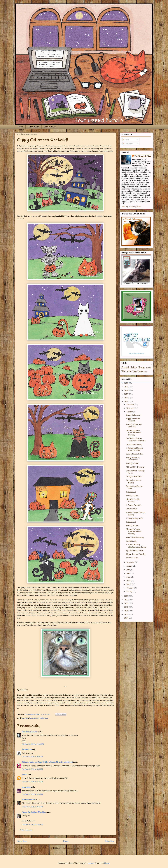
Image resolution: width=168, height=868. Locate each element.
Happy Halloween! (133, 415)
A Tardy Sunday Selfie (135, 518)
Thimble (127, 371)
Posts (126, 140)
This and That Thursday (135, 467)
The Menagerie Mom (143, 156)
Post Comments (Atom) (70, 848)
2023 (126, 394)
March (129, 584)
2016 (126, 611)
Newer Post (22, 841)
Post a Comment (26, 830)
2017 (126, 607)
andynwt (91, 863)
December (131, 404)
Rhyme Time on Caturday (136, 554)
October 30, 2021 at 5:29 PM (32, 782)
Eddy (134, 367)
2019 (126, 600)
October (130, 412)
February (130, 588)
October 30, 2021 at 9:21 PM (32, 794)
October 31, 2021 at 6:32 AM (32, 825)
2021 (126, 401)
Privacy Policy (50, 127)
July (128, 570)
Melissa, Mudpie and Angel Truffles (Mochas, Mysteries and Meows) (47, 762)
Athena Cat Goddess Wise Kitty (34, 812)
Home (20, 127)
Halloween (44, 718)
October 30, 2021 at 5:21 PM (32, 769)
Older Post (109, 841)
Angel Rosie (33, 127)
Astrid (125, 367)
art (23, 718)
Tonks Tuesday (132, 509)
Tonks (140, 371)
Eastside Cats (27, 750)
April (129, 581)
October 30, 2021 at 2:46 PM (32, 757)
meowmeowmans (28, 800)
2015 (126, 614)
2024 (126, 390)
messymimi (26, 787)
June (129, 573)
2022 (126, 398)
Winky (145, 372)
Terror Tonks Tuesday (134, 444)
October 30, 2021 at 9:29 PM (32, 807)
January (130, 591)
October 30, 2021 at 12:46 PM (33, 744)
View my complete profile (131, 207)
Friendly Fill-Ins (132, 463)
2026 (126, 383)
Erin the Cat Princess (30, 732)
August (129, 566)
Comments (128, 144)
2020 (126, 596)
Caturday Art (34, 718)
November (131, 408)
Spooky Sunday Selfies (135, 454)
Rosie (149, 368)
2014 (126, 618)
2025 (126, 387)
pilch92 (25, 775)
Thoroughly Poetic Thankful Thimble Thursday (134, 433)
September (131, 562)
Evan (142, 367)
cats (27, 718)
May (129, 577)
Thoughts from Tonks (134, 476)
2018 (126, 603)
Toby (135, 371)
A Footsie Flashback (134, 505)
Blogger (107, 863)
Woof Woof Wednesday (135, 537)
